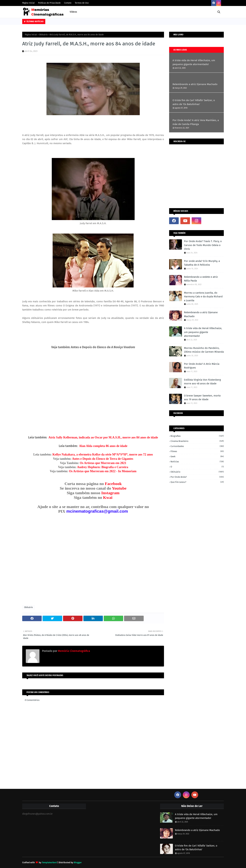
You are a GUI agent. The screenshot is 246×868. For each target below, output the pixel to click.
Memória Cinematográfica (74, 651)
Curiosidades (197, 446)
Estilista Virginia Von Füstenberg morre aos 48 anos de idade (202, 382)
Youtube (119, 488)
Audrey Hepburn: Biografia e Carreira (103, 467)
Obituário (43, 35)
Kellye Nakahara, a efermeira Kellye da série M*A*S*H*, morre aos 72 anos (103, 454)
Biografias (197, 436)
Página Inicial (28, 3)
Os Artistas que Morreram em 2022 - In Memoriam (103, 471)
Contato (68, 3)
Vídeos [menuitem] (73, 12)
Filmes (197, 451)
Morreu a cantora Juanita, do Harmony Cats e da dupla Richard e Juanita (203, 297)
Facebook (113, 484)
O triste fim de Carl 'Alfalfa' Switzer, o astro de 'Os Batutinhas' (194, 102)
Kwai (108, 497)
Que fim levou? (197, 482)
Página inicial (31, 35)
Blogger (78, 862)
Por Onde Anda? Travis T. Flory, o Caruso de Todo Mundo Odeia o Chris (203, 245)
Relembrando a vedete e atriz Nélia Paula (201, 279)
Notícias (197, 462)
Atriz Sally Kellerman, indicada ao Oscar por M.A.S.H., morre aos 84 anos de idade (103, 437)
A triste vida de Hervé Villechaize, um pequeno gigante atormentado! (194, 62)
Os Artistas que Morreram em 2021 (103, 463)
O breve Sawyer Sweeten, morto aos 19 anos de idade (202, 398)
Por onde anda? (197, 477)
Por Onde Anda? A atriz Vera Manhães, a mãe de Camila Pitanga (196, 122)
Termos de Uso (82, 3)
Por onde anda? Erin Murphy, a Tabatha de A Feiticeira (202, 263)
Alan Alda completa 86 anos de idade (103, 446)
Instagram (110, 493)
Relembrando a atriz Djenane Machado (195, 84)
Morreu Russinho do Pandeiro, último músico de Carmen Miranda (204, 350)
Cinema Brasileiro (197, 441)
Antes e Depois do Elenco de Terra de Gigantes (103, 459)
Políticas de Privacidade (49, 3)
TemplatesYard (49, 862)
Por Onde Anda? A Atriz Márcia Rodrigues (202, 366)
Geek (197, 456)
